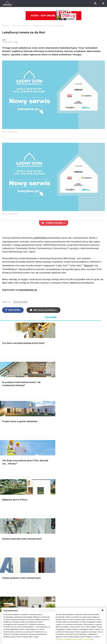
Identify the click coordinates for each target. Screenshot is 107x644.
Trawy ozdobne (10, 530)
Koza (5, 556)
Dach (5, 452)
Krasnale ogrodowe (12, 515)
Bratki (76, 571)
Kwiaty (77, 581)
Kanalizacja (8, 568)
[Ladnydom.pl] (7, 3)
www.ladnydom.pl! (28, 290)
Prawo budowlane (11, 546)
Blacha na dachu (45, 458)
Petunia (77, 574)
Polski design (45, 502)
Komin (5, 442)
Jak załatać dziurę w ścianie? (52, 549)
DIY (39, 565)
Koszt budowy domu (12, 448)
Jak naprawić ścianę (47, 562)
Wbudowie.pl (8, 549)
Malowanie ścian (46, 442)
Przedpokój (79, 448)
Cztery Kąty (79, 487)
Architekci (43, 499)
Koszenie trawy (10, 502)
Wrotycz (6, 518)
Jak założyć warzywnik (49, 559)
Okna (5, 445)
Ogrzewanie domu (11, 461)
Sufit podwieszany (47, 455)
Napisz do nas (63, 600)
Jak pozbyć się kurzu (48, 556)
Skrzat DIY (43, 543)
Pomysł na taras (10, 600)
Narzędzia (43, 445)
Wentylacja (7, 565)
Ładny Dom (79, 483)
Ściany (5, 467)
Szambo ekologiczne (48, 461)
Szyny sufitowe (10, 562)
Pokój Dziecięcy (46, 490)
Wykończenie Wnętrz (48, 439)
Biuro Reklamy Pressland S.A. (70, 597)
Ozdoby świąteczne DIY (50, 493)
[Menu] (103, 3)
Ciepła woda (8, 458)
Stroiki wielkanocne (47, 509)
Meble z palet (9, 499)
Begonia (77, 546)
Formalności (8, 455)
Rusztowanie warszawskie (51, 452)
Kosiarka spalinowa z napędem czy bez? (17, 525)
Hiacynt (77, 543)
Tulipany (77, 553)
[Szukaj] (95, 3)
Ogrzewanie (8, 553)
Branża (5, 597)
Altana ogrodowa (10, 487)
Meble (41, 483)
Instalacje (7, 470)
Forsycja (78, 565)
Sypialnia (78, 442)
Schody (6, 439)
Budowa (6, 26)
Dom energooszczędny (13, 571)
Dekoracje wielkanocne (49, 505)
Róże (76, 549)
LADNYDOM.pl (41, 238)
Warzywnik (7, 509)
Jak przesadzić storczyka (50, 546)
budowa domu (21, 302)
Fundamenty (8, 464)
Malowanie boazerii (47, 448)
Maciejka (78, 562)
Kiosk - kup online (54, 16)
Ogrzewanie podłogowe (14, 559)
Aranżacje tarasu (10, 505)
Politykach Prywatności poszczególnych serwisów (74, 639)
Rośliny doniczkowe (12, 493)
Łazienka (78, 439)
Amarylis (78, 559)
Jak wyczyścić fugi (47, 553)
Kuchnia (77, 445)
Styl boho (78, 458)
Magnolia (88, 266)
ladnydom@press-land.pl (68, 594)
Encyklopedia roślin (11, 512)
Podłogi (42, 436)
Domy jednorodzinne (12, 594)
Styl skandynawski (82, 461)
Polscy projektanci (47, 496)
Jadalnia (77, 452)
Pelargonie (79, 568)
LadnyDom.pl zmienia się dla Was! (48, 26)
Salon (76, 436)
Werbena (78, 578)
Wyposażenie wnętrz (48, 487)
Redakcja (60, 603)
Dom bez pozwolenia (12, 543)
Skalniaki (6, 490)
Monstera (7, 483)
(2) (54, 223)
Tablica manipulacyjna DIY (50, 568)
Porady (6, 436)
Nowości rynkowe (21, 26)
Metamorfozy (80, 455)
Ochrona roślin (9, 496)
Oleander (78, 556)
